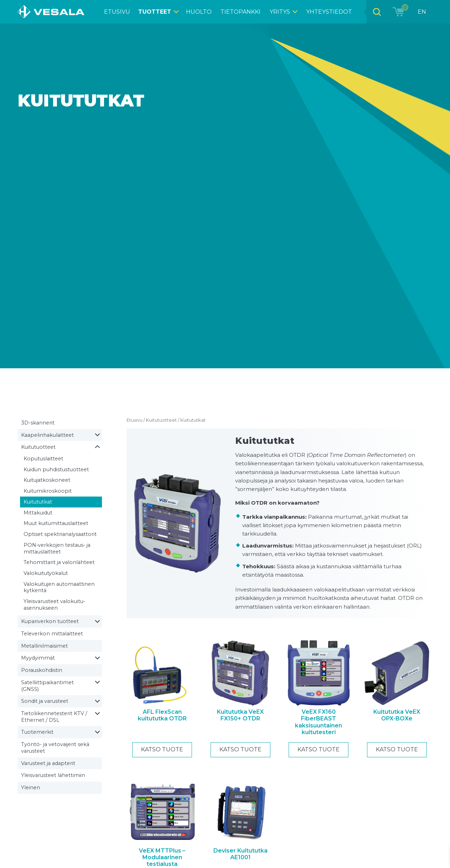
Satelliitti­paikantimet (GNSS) (47, 686)
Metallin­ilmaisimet (44, 646)
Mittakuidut (38, 513)
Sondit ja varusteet (45, 701)
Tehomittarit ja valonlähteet (59, 562)
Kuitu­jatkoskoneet (47, 480)
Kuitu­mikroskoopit (48, 491)
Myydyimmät (38, 658)
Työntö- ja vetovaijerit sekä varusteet (55, 748)
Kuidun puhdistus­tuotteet (56, 469)
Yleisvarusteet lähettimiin (53, 775)
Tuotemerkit (37, 732)
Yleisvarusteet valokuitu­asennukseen (54, 605)
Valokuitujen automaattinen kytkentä (59, 587)
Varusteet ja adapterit (48, 763)
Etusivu (135, 420)
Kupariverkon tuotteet (50, 621)
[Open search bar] (377, 12)
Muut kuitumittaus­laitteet (56, 523)
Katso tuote (162, 749)
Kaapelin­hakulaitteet (47, 435)
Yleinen (31, 788)
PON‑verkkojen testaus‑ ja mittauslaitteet (57, 548)
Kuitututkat (38, 502)
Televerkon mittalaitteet (52, 634)
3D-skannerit (38, 423)
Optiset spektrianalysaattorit (60, 534)
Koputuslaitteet (43, 459)
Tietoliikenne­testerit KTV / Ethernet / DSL (54, 717)
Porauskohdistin (42, 670)
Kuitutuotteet (38, 447)
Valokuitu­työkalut (46, 573)
